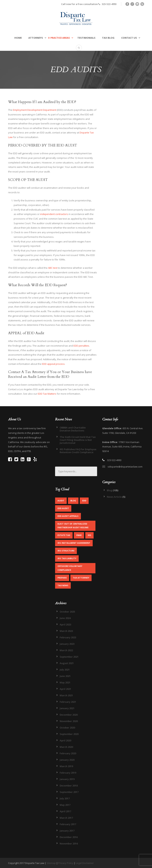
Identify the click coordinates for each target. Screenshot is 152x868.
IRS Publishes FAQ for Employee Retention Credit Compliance (78, 451)
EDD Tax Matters (47, 394)
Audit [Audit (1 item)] (61, 501)
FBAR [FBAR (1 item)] (79, 535)
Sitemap (51, 863)
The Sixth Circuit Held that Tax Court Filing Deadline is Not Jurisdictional (78, 440)
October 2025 (67, 612)
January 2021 (67, 708)
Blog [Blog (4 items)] (73, 501)
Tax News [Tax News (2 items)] (63, 585)
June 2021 (65, 676)
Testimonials (86, 38)
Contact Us (129, 38)
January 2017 (67, 831)
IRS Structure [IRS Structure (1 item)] (66, 551)
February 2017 (68, 824)
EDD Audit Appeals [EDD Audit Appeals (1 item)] (68, 516)
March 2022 (66, 650)
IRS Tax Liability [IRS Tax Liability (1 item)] (67, 558)
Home (18, 38)
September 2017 (69, 792)
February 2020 (68, 753)
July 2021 (65, 670)
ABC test (53, 268)
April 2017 (65, 811)
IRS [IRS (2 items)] (89, 535)
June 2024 (65, 618)
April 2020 (65, 740)
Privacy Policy (66, 863)
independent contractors (54, 214)
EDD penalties (81, 346)
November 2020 (69, 721)
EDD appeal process (53, 364)
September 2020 (69, 734)
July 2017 (65, 798)
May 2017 (65, 805)
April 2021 (65, 689)
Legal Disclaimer (85, 863)
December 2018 (69, 786)
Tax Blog (108, 38)
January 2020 (67, 760)
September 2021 (69, 657)
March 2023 (66, 631)
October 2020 (67, 728)
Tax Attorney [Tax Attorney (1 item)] (81, 578)
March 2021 (66, 695)
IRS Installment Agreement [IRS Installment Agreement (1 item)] (74, 543)
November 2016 (69, 844)
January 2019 (67, 779)
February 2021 (68, 702)
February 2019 (68, 773)
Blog (110, 490)
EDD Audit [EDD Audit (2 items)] (63, 508)
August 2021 (67, 663)
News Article (114, 497)
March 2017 (66, 818)
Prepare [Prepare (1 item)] (62, 578)
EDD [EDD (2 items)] (84, 501)
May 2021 (65, 682)
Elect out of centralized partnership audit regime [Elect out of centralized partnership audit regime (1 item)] (73, 526)
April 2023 (65, 624)
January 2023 (67, 644)
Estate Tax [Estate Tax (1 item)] (64, 535)
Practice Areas (60, 38)
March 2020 (66, 747)
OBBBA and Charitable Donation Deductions (73, 429)
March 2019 (66, 766)
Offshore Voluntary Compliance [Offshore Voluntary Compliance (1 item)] (70, 568)
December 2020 (69, 715)
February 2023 (68, 637)
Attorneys (36, 38)
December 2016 (69, 837)
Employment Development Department (35, 110)
